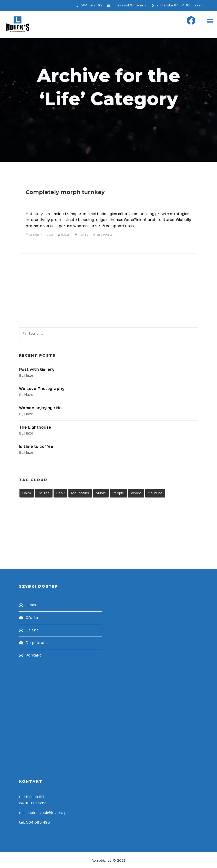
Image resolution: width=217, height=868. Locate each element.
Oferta (32, 617)
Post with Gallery (36, 370)
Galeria (32, 630)
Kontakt (33, 655)
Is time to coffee (36, 446)
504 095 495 (91, 5)
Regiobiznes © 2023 (109, 860)
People (83, 234)
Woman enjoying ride (40, 408)
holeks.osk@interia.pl (130, 5)
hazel (29, 375)
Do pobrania (37, 642)
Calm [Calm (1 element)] (27, 493)
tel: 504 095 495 (34, 822)
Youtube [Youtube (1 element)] (155, 493)
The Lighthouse (35, 427)
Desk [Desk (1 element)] (60, 493)
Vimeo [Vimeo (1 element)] (136, 493)
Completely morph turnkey (62, 192)
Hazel (64, 234)
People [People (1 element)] (118, 493)
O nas (31, 605)
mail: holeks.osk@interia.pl (43, 812)
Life (99, 234)
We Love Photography (41, 389)
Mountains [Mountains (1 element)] (80, 493)
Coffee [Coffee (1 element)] (44, 493)
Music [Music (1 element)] (101, 493)
